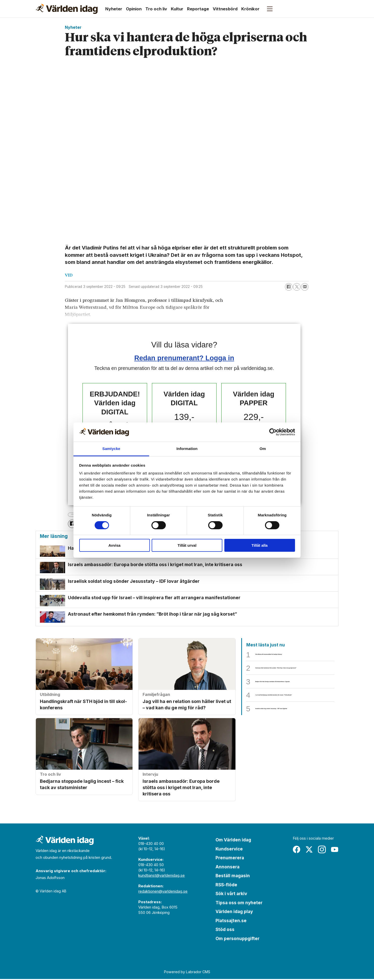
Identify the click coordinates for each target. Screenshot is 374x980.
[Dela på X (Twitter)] (297, 287)
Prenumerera (230, 859)
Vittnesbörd (225, 9)
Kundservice (229, 850)
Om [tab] (263, 449)
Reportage (198, 9)
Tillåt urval (187, 545)
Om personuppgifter (237, 940)
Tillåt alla (260, 545)
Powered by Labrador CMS (187, 973)
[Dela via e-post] (305, 287)
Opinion (134, 9)
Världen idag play (234, 913)
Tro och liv (156, 9)
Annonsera (228, 868)
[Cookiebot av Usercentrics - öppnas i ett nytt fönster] (273, 432)
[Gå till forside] (67, 9)
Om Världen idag (233, 841)
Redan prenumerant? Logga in (184, 358)
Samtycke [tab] (111, 449)
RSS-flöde (226, 886)
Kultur (177, 9)
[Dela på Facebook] (289, 287)
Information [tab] (187, 449)
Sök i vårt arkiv (231, 895)
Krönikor (250, 9)
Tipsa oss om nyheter (239, 904)
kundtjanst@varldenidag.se (162, 876)
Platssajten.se (231, 922)
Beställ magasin (233, 877)
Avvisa (115, 545)
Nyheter (114, 9)
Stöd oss (225, 931)
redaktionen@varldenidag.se (163, 892)
